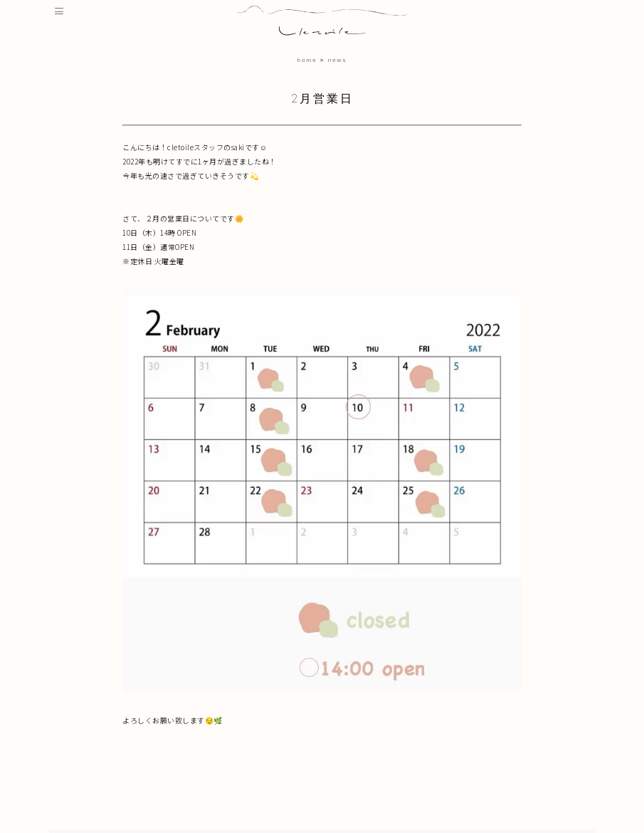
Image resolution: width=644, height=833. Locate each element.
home (307, 60)
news (338, 60)
